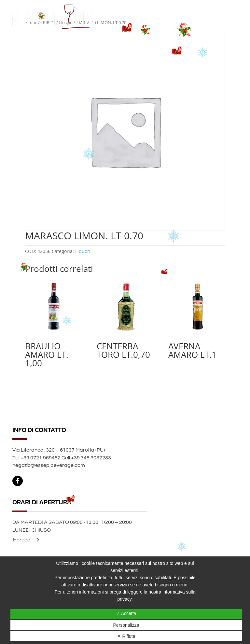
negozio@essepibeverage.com (49, 465)
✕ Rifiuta (126, 636)
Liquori (83, 251)
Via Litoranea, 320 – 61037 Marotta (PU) (59, 450)
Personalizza (126, 625)
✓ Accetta (126, 613)
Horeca (22, 540)
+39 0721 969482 (41, 458)
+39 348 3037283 (91, 458)
